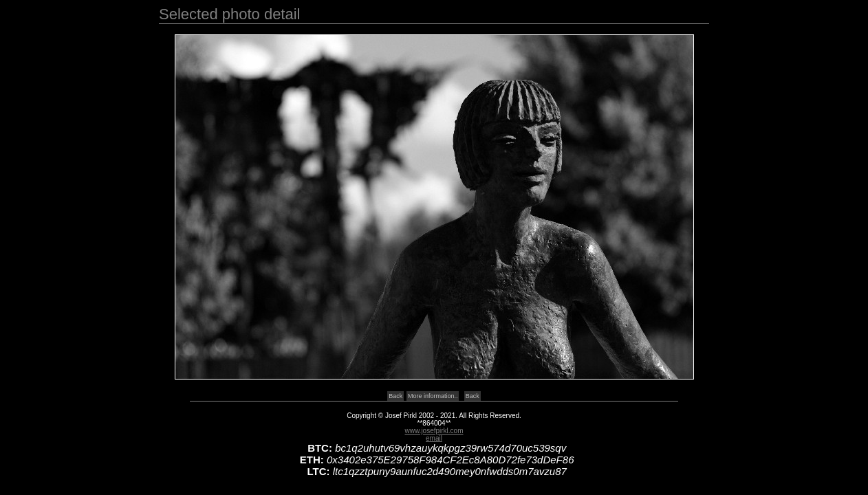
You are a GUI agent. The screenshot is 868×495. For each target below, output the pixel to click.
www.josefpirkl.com (434, 431)
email (434, 438)
